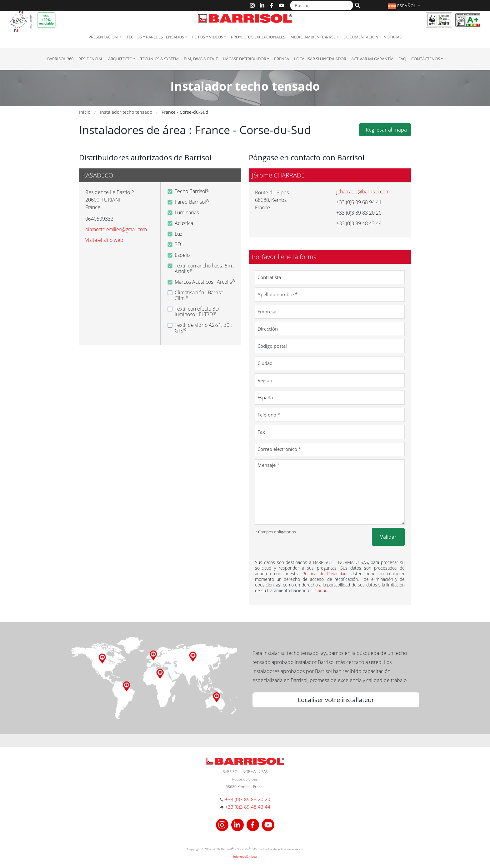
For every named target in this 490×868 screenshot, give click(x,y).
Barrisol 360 (60, 59)
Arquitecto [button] (120, 59)
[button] (405, 6)
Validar (388, 537)
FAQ (402, 59)
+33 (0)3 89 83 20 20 (248, 799)
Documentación (361, 37)
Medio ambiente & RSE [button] (313, 37)
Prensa (282, 59)
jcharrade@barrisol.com (363, 192)
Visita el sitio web (104, 240)
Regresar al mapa (385, 130)
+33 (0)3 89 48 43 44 (248, 807)
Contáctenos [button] (426, 59)
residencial (91, 59)
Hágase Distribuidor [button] (245, 59)
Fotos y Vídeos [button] (208, 37)
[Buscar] (322, 5)
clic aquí (318, 590)
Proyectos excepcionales (258, 37)
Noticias (392, 37)
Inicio (85, 112)
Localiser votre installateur (336, 700)
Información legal (245, 856)
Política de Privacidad (325, 574)
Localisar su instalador (320, 59)
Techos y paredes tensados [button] (155, 37)
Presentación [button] (104, 37)
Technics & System (160, 59)
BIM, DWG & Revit (201, 59)
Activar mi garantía (372, 59)
